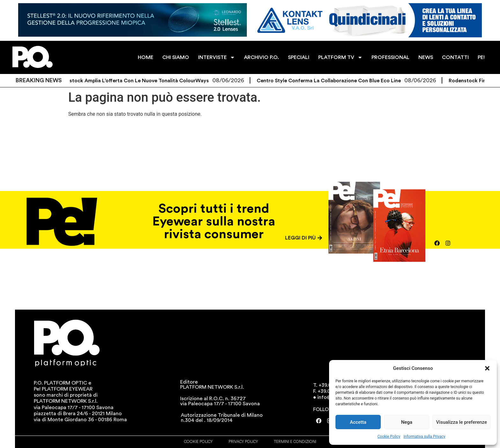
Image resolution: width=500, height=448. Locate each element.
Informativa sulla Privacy (424, 437)
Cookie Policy (389, 437)
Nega (407, 422)
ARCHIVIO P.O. (261, 57)
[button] (487, 368)
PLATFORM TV (340, 57)
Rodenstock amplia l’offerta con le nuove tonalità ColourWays (137, 81)
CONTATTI (455, 57)
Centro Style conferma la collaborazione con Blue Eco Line (334, 81)
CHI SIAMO (176, 57)
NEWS (426, 57)
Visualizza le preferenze (461, 422)
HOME (146, 57)
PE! (481, 57)
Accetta (358, 422)
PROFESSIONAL (390, 57)
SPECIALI (299, 57)
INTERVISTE (217, 57)
